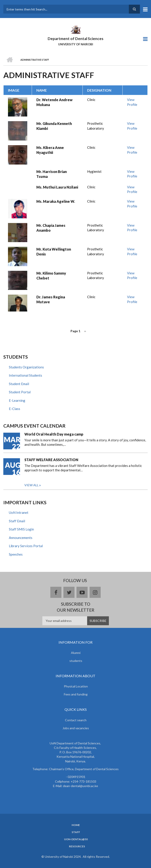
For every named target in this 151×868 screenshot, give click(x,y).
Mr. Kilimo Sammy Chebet (51, 276)
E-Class (15, 409)
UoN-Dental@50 (76, 839)
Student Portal (20, 392)
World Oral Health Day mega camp (54, 434)
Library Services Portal (26, 546)
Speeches (16, 554)
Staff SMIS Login (21, 529)
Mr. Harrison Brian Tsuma (52, 174)
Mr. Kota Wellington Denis (54, 252)
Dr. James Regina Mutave (51, 299)
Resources (77, 846)
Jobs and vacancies (76, 728)
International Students (25, 375)
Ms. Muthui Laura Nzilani (57, 187)
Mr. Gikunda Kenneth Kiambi (54, 126)
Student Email (19, 384)
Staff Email (17, 521)
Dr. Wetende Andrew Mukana (54, 102)
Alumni (76, 653)
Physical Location (76, 686)
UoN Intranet (19, 512)
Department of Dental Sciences (75, 39)
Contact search (76, 720)
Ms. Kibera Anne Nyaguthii (50, 150)
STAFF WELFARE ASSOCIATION (51, 460)
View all (31, 485)
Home (76, 825)
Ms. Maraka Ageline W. (56, 201)
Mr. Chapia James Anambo (51, 228)
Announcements (21, 538)
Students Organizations (26, 367)
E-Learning (17, 400)
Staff (76, 832)
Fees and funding (76, 694)
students (76, 661)
